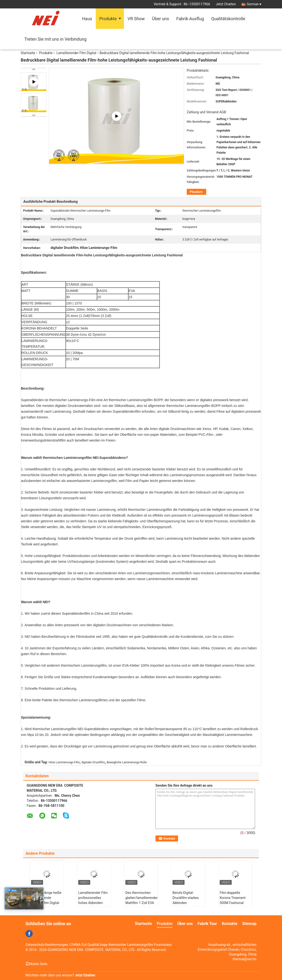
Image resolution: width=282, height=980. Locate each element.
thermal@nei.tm (245, 959)
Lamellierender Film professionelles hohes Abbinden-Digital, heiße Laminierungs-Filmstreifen (93, 905)
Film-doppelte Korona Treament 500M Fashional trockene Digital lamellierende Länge (235, 903)
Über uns (160, 19)
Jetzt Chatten (226, 4)
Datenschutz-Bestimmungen (47, 945)
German (254, 4)
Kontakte (230, 924)
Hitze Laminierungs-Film (64, 762)
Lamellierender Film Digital (76, 53)
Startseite (28, 53)
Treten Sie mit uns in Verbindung (55, 39)
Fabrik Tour (207, 924)
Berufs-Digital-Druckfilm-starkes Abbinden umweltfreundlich (186, 900)
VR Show (136, 19)
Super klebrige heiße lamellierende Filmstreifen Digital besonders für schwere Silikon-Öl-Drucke (46, 905)
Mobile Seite (36, 964)
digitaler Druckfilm (93, 762)
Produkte (108, 19)
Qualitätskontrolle (228, 19)
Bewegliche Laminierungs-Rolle (127, 762)
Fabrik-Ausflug (190, 19)
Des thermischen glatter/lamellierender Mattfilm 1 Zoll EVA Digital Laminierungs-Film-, (141, 903)
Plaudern (196, 192)
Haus (87, 19)
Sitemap (249, 924)
